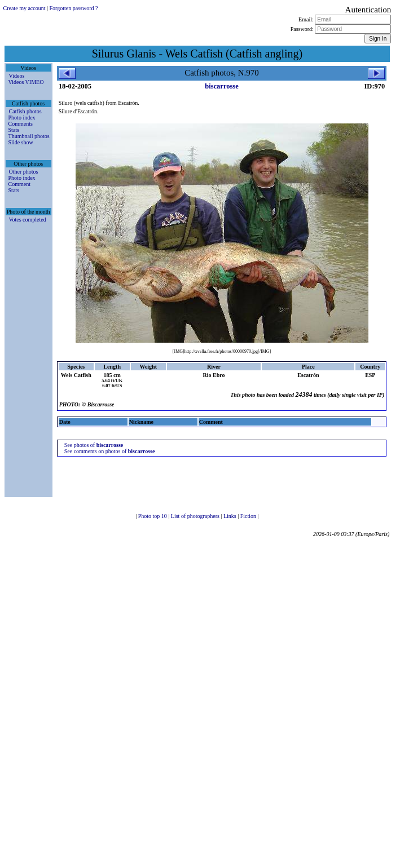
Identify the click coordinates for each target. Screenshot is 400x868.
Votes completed (28, 220)
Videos (17, 76)
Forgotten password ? (74, 8)
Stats (14, 130)
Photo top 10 (153, 516)
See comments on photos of (110, 451)
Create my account (25, 8)
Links (230, 516)
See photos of (94, 445)
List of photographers (196, 516)
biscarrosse (222, 86)
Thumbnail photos (29, 136)
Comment (19, 184)
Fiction (249, 516)
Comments (21, 124)
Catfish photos (25, 111)
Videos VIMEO (26, 82)
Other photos (24, 172)
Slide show (21, 142)
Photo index (22, 118)
